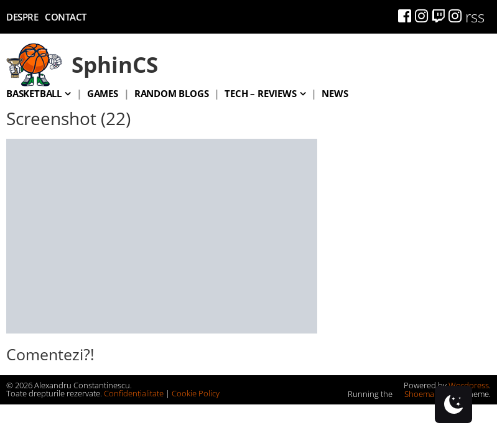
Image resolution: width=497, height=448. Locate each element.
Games (103, 93)
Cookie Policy (196, 393)
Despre (22, 17)
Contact (66, 17)
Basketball (34, 93)
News (335, 93)
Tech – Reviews (260, 93)
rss (475, 16)
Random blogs (172, 93)
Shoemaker (420, 394)
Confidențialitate (134, 393)
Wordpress (469, 385)
